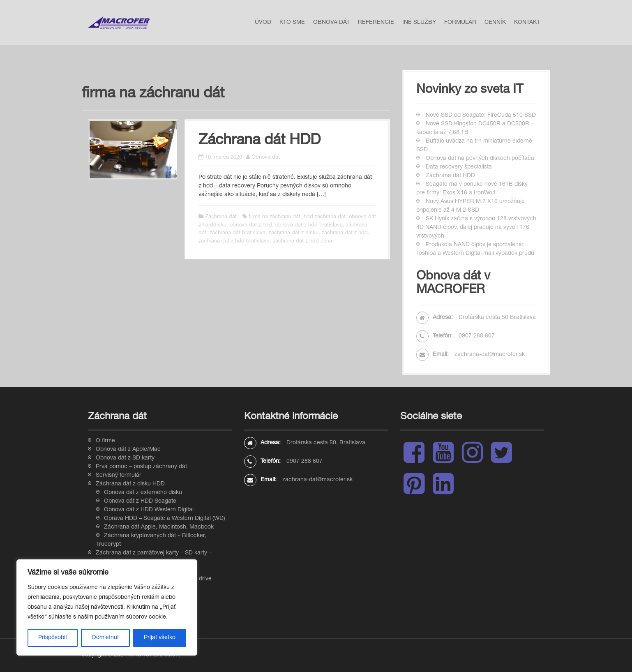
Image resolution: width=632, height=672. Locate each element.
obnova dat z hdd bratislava (309, 225)
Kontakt (527, 23)
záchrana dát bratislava (238, 233)
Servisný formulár (119, 476)
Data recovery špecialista (459, 167)
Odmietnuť (105, 638)
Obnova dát (331, 23)
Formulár (460, 23)
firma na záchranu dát (274, 217)
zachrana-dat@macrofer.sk (490, 355)
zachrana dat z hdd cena (302, 241)
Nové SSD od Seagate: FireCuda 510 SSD (481, 115)
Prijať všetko (160, 638)
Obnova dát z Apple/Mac (128, 450)
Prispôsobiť (53, 638)
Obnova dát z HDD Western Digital (149, 510)
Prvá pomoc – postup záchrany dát (141, 467)
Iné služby (419, 23)
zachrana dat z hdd (345, 233)
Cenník (495, 23)
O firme (105, 441)
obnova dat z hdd (251, 225)
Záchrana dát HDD (259, 141)
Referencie (376, 23)
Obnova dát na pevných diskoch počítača (480, 159)
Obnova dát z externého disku (143, 493)
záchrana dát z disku (294, 233)
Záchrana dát (221, 217)
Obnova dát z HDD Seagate (140, 501)
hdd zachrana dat (325, 217)
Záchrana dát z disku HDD (130, 484)
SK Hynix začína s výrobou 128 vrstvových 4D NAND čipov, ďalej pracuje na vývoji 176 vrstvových (476, 228)
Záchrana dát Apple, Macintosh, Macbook (159, 527)
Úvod (263, 23)
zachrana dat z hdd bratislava (234, 241)
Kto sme (292, 23)
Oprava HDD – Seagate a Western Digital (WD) (165, 519)
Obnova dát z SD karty (125, 458)
